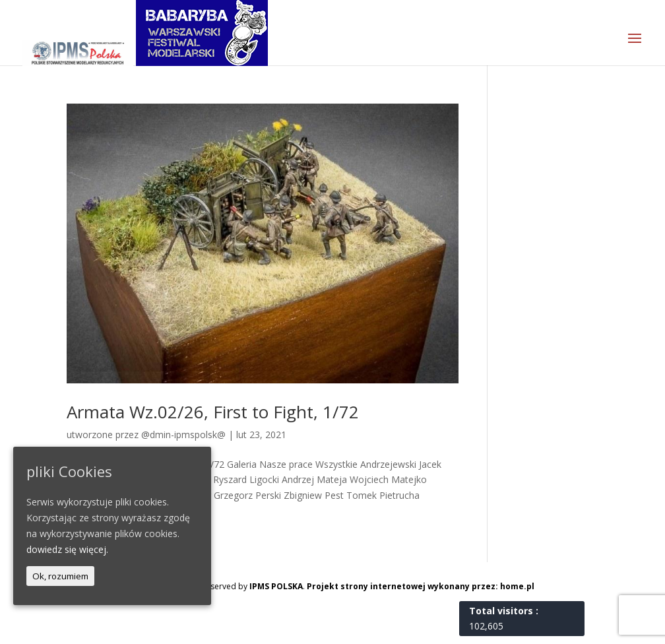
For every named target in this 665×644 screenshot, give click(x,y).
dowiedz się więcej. (67, 549)
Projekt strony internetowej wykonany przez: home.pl (421, 586)
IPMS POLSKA (276, 586)
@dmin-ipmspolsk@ (183, 435)
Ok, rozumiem (60, 576)
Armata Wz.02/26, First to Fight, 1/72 (213, 412)
